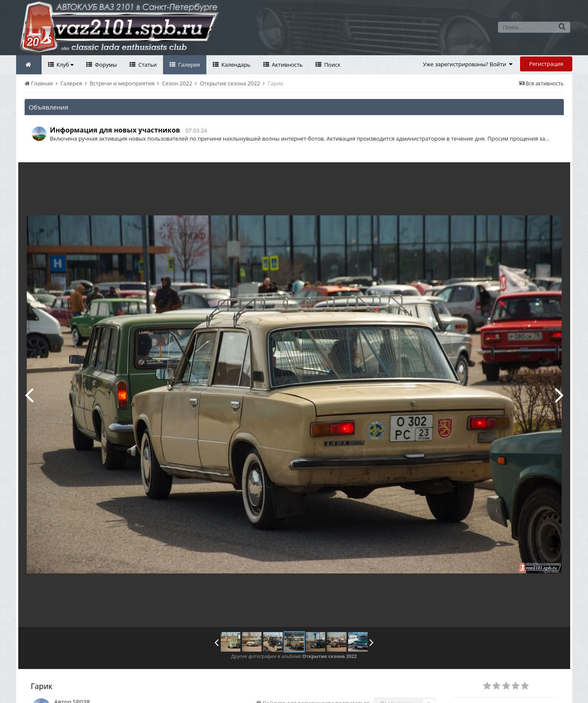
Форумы (105, 65)
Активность (287, 65)
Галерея (188, 65)
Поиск (332, 65)
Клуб (64, 65)
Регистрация (546, 64)
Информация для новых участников (115, 130)
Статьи (147, 65)
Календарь (235, 65)
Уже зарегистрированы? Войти (468, 64)
